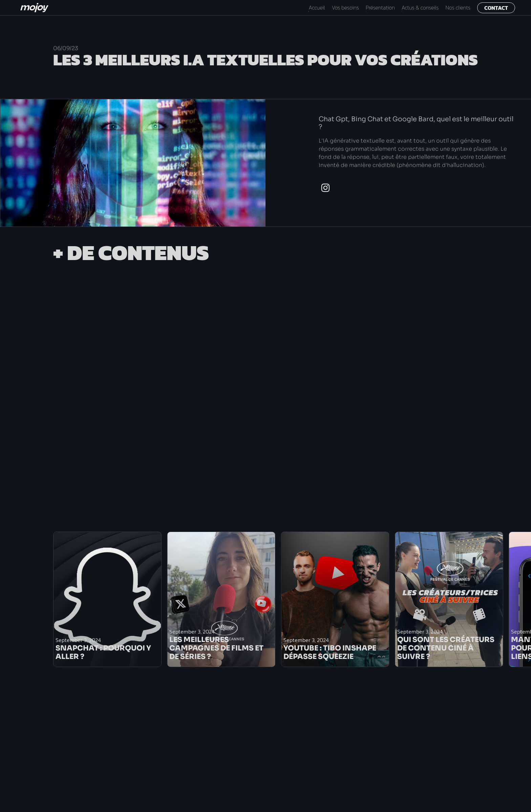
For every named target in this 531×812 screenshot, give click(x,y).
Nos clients (458, 7)
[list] (237, 599)
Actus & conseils (420, 7)
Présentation (380, 7)
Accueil (317, 7)
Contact (496, 8)
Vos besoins (345, 7)
